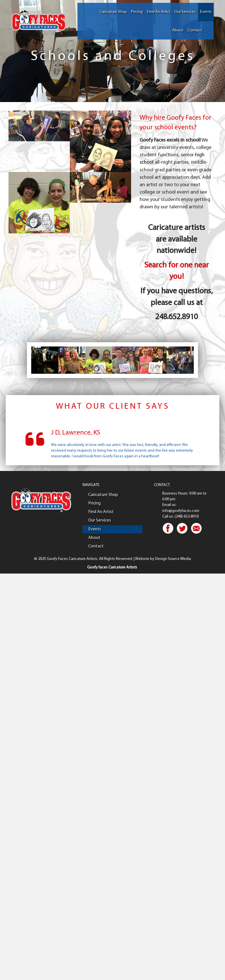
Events (206, 12)
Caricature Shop (113, 12)
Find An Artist (158, 12)
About (178, 30)
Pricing (137, 12)
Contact (195, 30)
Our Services (185, 12)
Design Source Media (173, 559)
